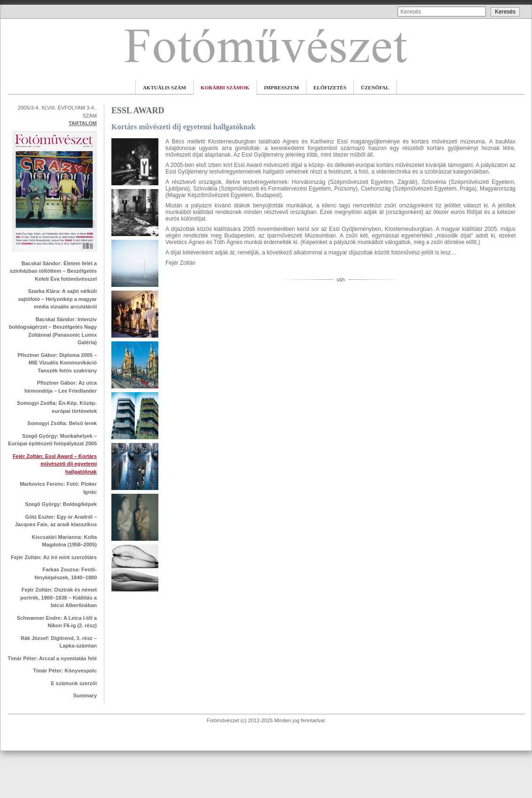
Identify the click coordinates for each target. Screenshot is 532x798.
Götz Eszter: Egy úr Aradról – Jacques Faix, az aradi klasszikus (56, 521)
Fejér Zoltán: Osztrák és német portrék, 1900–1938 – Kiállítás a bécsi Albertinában (59, 597)
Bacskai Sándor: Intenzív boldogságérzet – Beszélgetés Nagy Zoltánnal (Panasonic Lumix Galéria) (53, 331)
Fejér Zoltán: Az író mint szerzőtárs (54, 557)
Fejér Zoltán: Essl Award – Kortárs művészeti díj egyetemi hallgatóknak (55, 464)
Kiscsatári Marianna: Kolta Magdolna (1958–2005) (64, 541)
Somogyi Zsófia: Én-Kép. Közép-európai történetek (57, 407)
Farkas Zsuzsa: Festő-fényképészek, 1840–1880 (66, 573)
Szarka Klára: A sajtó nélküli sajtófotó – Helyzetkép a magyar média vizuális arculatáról (57, 299)
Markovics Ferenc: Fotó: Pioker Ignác (58, 488)
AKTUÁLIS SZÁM (164, 87)
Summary (85, 695)
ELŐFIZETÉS (330, 87)
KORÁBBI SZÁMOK (225, 87)
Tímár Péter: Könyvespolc (65, 671)
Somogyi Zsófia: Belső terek (62, 423)
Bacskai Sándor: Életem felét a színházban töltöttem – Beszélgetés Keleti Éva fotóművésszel (53, 271)
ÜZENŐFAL (375, 87)
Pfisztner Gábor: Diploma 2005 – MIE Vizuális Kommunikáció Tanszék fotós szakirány (57, 363)
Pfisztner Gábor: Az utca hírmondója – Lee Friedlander (61, 387)
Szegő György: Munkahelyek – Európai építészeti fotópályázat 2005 (52, 440)
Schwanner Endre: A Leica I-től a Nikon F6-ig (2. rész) (57, 622)
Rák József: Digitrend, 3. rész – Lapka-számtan (59, 642)
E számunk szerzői (74, 683)
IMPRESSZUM (282, 87)
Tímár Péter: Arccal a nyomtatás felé (52, 658)
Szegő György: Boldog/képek (61, 504)
